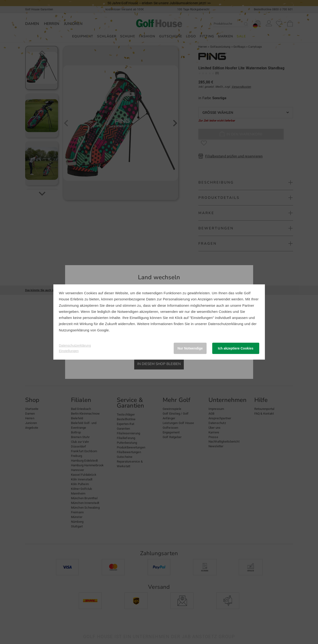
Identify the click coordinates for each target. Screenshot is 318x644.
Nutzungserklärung (74, 330)
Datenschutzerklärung (226, 324)
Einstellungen (69, 351)
